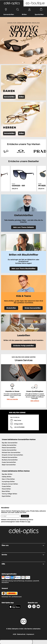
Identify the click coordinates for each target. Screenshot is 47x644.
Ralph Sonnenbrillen (9, 465)
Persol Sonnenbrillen (9, 448)
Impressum (30, 634)
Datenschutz (21, 634)
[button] (12, 3)
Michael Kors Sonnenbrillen (11, 452)
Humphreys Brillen (8, 481)
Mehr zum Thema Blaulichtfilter (23, 269)
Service (23, 555)
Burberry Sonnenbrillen (10, 460)
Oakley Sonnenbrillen (9, 445)
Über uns (23, 545)
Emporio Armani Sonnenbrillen (12, 455)
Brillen (24, 14)
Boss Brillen (6, 491)
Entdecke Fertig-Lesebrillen (24, 346)
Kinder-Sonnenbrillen (33, 308)
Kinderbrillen (11, 308)
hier (29, 522)
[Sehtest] (6, 9)
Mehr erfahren (35, 401)
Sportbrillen (39, 14)
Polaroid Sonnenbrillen (10, 457)
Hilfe (23, 564)
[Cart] (41, 9)
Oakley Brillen (7, 477)
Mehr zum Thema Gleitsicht (23, 227)
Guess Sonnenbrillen (9, 462)
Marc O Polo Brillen (8, 479)
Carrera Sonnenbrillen (9, 450)
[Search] (18, 9)
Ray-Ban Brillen (7, 474)
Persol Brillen (6, 489)
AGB (14, 634)
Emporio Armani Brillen (10, 484)
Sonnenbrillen (9, 14)
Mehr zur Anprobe (12, 399)
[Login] (29, 9)
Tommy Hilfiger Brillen (9, 494)
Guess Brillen (6, 486)
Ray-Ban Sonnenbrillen (10, 443)
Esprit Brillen (6, 496)
